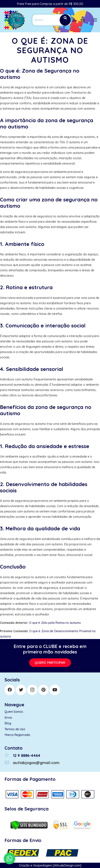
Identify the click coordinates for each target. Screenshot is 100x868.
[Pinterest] (43, 690)
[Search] (65, 20)
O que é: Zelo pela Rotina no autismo (55, 623)
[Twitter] (21, 690)
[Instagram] (32, 690)
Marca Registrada (17, 735)
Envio (8, 718)
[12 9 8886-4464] (9, 755)
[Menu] (95, 20)
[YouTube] (55, 690)
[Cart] (83, 20)
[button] (9, 858)
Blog (8, 723)
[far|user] (75, 20)
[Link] (14, 20)
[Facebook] (10, 690)
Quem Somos (14, 712)
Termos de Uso (15, 729)
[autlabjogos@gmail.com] (9, 763)
